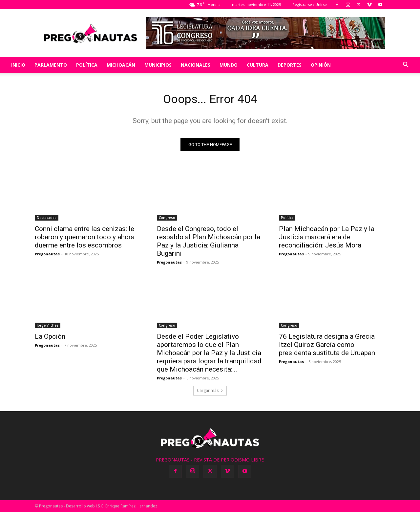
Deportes (290, 65)
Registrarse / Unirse (310, 4)
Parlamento (51, 65)
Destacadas (47, 220)
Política (87, 65)
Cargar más (210, 392)
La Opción (50, 338)
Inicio (18, 65)
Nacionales (196, 65)
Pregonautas (47, 256)
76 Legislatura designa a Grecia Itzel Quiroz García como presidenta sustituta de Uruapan (327, 347)
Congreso (167, 220)
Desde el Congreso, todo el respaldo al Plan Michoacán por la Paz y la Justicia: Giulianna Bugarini (209, 243)
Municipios (158, 65)
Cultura (258, 65)
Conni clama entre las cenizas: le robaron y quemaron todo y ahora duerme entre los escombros (85, 239)
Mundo (229, 65)
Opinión (321, 65)
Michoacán (121, 65)
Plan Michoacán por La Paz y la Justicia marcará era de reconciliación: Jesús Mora (327, 239)
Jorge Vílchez (48, 327)
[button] (406, 65)
